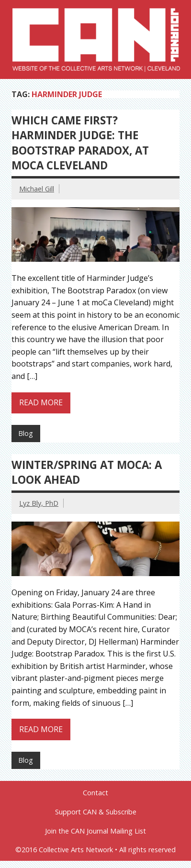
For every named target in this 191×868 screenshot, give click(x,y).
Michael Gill (37, 189)
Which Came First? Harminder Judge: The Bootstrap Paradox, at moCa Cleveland (80, 143)
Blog (26, 433)
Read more (41, 402)
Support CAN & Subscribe (96, 812)
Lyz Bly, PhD (39, 503)
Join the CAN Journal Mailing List (95, 831)
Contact (95, 793)
